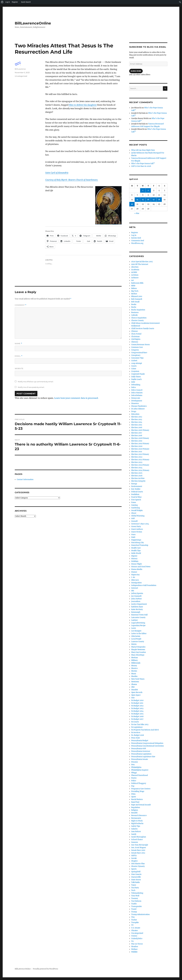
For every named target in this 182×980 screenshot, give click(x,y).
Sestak (134, 858)
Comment (21, 305)
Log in (134, 235)
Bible (133, 286)
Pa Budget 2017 (137, 719)
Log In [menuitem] (8, 2)
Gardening (136, 508)
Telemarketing (137, 893)
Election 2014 (137, 422)
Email (19, 356)
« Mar (137, 213)
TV (132, 925)
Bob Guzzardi (137, 299)
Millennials (136, 663)
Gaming (134, 505)
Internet (135, 588)
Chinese (134, 331)
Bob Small (135, 302)
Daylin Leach (136, 379)
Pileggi (134, 773)
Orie (133, 698)
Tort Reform (136, 901)
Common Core (137, 347)
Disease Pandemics (139, 406)
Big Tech (135, 291)
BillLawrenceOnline (33, 23)
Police (134, 781)
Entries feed (136, 238)
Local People (136, 639)
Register (135, 233)
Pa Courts (135, 722)
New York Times (138, 679)
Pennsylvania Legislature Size (143, 757)
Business (135, 312)
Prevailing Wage (138, 791)
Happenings (136, 540)
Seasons (135, 842)
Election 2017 (137, 433)
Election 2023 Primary (140, 465)
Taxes (134, 885)
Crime (134, 369)
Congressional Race (139, 353)
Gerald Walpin (137, 510)
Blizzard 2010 (137, 296)
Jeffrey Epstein (137, 593)
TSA (133, 917)
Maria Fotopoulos (138, 647)
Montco (134, 668)
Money (134, 666)
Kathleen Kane (137, 607)
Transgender (137, 906)
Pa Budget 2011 (137, 703)
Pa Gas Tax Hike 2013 (140, 724)
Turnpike (135, 922)
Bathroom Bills (137, 283)
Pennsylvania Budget (140, 741)
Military (134, 660)
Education (135, 414)
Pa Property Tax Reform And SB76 (145, 730)
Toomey (135, 898)
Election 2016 (137, 428)
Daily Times (136, 377)
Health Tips (136, 551)
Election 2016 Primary (140, 430)
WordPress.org (137, 243)
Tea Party (135, 888)
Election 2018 (137, 436)
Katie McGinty (137, 609)
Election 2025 (137, 473)
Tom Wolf (135, 896)
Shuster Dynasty (138, 866)
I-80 (133, 577)
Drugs (134, 411)
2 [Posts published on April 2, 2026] (148, 190)
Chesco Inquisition (139, 318)
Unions (134, 936)
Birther (134, 294)
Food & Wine (136, 497)
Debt (133, 382)
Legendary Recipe (138, 625)
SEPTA (134, 856)
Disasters (135, 403)
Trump (134, 912)
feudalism (135, 494)
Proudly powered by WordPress (46, 969)
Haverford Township (140, 545)
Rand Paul (135, 802)
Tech (133, 890)
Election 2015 (137, 425)
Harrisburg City (137, 543)
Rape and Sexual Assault (141, 805)
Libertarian (136, 636)
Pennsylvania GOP (139, 749)
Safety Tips (136, 826)
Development (137, 401)
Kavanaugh (136, 612)
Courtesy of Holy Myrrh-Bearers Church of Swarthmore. (72, 180)
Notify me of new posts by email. (31, 387)
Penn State (136, 738)
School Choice (137, 840)
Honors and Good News (141, 567)
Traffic (134, 904)
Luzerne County (138, 642)
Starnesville (136, 877)
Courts (134, 366)
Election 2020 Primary (140, 449)
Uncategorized (21, 76)
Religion (135, 810)
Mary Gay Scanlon (139, 652)
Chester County (137, 320)
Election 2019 (137, 441)
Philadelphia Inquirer (140, 770)
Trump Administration (140, 914)
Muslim (134, 676)
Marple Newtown (138, 650)
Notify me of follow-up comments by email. (36, 382)
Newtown (135, 682)
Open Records (137, 692)
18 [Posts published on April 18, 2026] (159, 200)
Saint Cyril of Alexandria (57, 173)
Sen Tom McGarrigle (140, 845)
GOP (133, 518)
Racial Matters (137, 799)
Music (134, 674)
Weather (135, 947)
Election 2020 (137, 446)
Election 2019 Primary (140, 444)
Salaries (134, 829)
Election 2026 (137, 476)
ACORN (134, 272)
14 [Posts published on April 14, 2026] (137, 200)
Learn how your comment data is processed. (76, 398)
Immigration (136, 583)
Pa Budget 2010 (137, 700)
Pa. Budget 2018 (138, 735)
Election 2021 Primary (140, 454)
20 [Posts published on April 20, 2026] (132, 204)
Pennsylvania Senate (140, 759)
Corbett (134, 361)
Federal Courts (137, 492)
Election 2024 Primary (140, 470)
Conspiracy (136, 355)
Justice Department (139, 604)
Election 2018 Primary (140, 438)
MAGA (134, 644)
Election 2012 (137, 417)
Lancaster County (138, 617)
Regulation (136, 807)
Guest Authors (137, 529)
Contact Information (25, 479)
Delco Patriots (137, 393)
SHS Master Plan (138, 864)
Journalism (136, 601)
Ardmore (135, 278)
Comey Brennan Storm (140, 345)
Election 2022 (137, 457)
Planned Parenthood (140, 775)
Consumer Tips (137, 358)
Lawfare (134, 620)
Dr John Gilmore (138, 409)
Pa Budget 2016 (137, 716)
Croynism (135, 371)
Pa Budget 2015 (137, 714)
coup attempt (137, 363)
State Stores (136, 880)
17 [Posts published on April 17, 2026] (154, 200)
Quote (134, 797)
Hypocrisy (135, 575)
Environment (137, 486)
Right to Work (137, 821)
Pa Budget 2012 (137, 706)
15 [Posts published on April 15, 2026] (143, 200)
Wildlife (134, 952)
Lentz (134, 628)
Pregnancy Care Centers (141, 789)
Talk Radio (136, 882)
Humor (134, 572)
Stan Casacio (136, 874)
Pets (133, 765)
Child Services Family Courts (143, 329)
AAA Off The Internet (140, 264)
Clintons (135, 342)
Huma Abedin (137, 569)
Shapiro (134, 861)
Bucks (134, 307)
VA (132, 941)
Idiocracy (135, 580)
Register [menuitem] (15, 2)
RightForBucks (137, 823)
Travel (134, 909)
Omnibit (135, 690)
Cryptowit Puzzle (138, 374)
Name (18, 344)
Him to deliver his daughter (83, 105)
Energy (134, 484)
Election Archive (138, 478)
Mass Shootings (138, 655)
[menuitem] (2, 2)
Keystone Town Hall (139, 615)
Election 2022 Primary (140, 460)
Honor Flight (137, 564)
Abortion (135, 267)
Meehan (135, 658)
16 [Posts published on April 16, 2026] (148, 200)
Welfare (134, 949)
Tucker (134, 920)
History (134, 559)
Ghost (134, 513)
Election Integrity (138, 481)
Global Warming (138, 516)
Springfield (136, 872)
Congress (135, 350)
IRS (133, 591)
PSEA (133, 794)
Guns (133, 535)
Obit (133, 687)
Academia (135, 270)
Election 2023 (137, 462)
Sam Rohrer (136, 832)
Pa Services (136, 733)
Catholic (135, 315)
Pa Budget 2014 (137, 711)
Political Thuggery (139, 783)
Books (134, 304)
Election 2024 (137, 468)
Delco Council (137, 390)
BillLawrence (20, 69)
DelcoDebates (137, 395)
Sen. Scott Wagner (139, 848)
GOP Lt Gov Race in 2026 (141, 166)
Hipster (134, 556)
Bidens (134, 288)
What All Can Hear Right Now (143, 150)
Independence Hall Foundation (144, 585)
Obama (134, 684)
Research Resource (139, 815)
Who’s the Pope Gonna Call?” (143, 164)
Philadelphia (136, 767)
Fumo (134, 502)
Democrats (136, 398)
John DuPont (136, 599)
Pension (135, 762)
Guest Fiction (137, 532)
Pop (133, 786)
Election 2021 (137, 452)
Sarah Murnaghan (139, 837)
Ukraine (134, 931)
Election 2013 (137, 419)
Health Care (136, 548)
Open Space (136, 695)
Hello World (136, 553)
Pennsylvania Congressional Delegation (147, 743)
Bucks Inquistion (138, 310)
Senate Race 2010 (138, 850)
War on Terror (137, 944)
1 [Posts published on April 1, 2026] (143, 190)
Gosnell (134, 521)
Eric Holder (136, 489)
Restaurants (136, 818)
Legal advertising (138, 623)
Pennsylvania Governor (141, 751)
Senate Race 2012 (138, 853)
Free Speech (136, 500)
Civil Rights (136, 339)
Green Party (136, 527)
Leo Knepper (136, 631)
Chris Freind (136, 334)
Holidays (135, 561)
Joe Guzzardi (136, 596)
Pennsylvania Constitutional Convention (148, 746)
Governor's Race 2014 (140, 524)
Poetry (134, 778)
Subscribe (136, 71)
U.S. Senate (136, 928)
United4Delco (137, 939)
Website (19, 368)
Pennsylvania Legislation (141, 754)
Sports (134, 869)
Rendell (134, 813)
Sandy (134, 834)
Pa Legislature (137, 727)
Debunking (136, 385)
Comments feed (138, 241)
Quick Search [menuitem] (26, 2)
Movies (134, 671)
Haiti (133, 537)
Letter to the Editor (139, 634)
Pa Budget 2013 (137, 708)
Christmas (135, 337)
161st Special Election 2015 (142, 262)
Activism (135, 275)
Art (133, 280)
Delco (134, 387)
